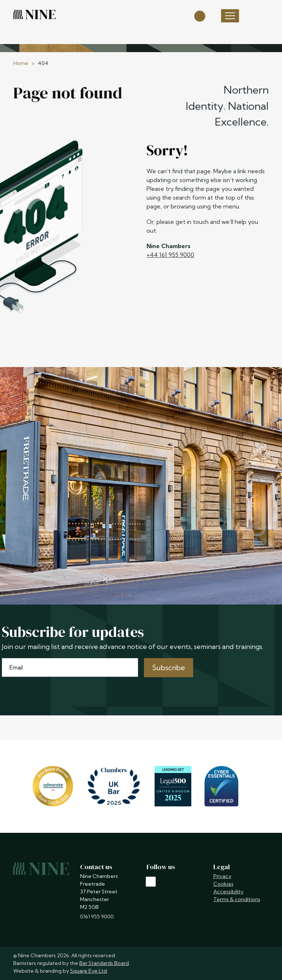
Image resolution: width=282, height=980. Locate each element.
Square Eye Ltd (88, 971)
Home (21, 63)
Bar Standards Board (104, 963)
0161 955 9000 (97, 917)
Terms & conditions (237, 899)
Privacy (222, 876)
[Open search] (200, 16)
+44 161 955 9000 (170, 255)
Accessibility (228, 892)
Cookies (223, 884)
